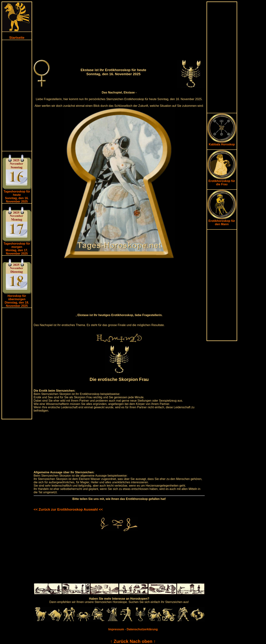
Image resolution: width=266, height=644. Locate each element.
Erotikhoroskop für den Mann (222, 221)
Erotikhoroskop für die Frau (222, 181)
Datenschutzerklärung (142, 629)
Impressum (116, 629)
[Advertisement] (17, 96)
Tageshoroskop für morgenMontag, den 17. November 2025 (17, 249)
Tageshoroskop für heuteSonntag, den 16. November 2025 (17, 196)
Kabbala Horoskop (222, 143)
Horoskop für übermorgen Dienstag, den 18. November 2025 (17, 301)
